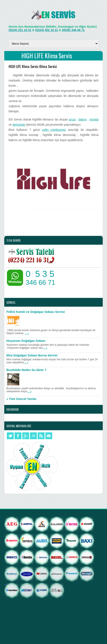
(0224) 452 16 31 (47, 30)
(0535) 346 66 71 (73, 30)
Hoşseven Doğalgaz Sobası (26, 341)
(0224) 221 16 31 (20, 30)
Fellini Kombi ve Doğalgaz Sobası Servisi (36, 312)
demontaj (19, 125)
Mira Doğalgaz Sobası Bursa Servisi (32, 355)
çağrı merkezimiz (54, 130)
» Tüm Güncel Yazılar (22, 399)
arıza (72, 119)
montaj (94, 119)
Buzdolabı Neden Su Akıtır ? (26, 370)
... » (27, 333)
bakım (83, 119)
